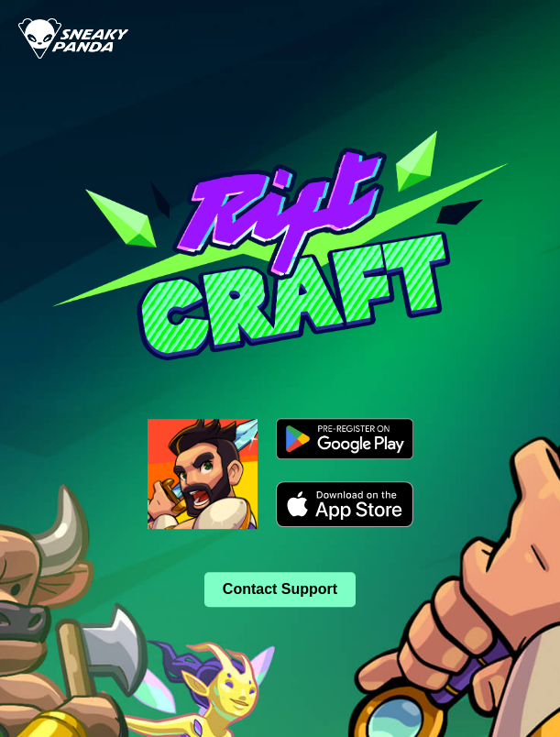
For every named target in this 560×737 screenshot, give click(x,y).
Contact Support (280, 589)
